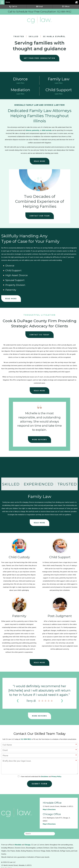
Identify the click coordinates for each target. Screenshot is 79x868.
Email (39, 7)
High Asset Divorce (66, 266)
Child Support (37, 266)
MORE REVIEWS (39, 421)
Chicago (27, 826)
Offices (66, 7)
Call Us (13, 7)
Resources (5, 855)
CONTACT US (40, 316)
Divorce (8, 266)
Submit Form (40, 765)
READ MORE (40, 162)
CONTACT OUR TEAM (40, 216)
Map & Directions (49, 790)
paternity (36, 131)
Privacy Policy (56, 758)
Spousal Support (13, 271)
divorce (29, 131)
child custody (47, 131)
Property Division (39, 271)
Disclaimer (45, 758)
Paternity (60, 271)
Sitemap (37, 855)
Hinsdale (18, 826)
